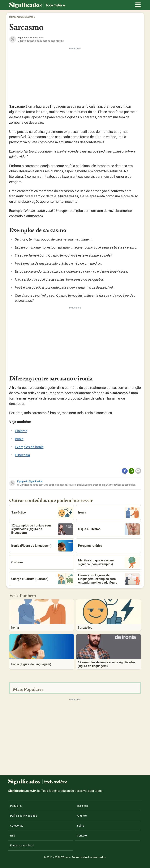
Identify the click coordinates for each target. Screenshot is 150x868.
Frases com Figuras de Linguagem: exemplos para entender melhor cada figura (109, 579)
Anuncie (82, 816)
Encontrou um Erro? (22, 845)
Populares (16, 806)
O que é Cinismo (109, 529)
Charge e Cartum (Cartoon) (42, 579)
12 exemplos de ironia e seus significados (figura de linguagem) (42, 529)
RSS (13, 836)
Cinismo (21, 431)
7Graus (66, 857)
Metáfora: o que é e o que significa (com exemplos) (109, 562)
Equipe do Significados (30, 481)
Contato (82, 836)
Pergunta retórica (90, 546)
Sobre (80, 826)
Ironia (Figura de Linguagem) (42, 546)
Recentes (82, 806)
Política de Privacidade (24, 816)
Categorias (17, 826)
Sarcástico (42, 513)
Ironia (19, 439)
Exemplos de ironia (29, 447)
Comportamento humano (22, 17)
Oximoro (17, 562)
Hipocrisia (22, 455)
